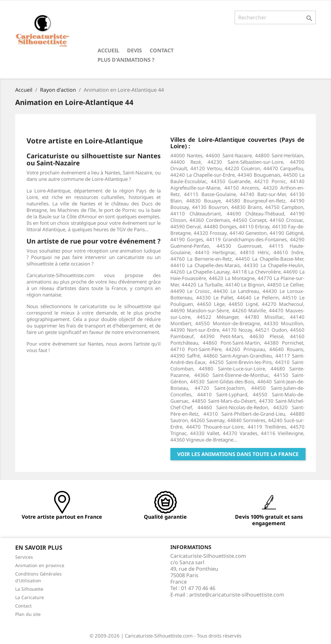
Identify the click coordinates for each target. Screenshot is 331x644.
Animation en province (40, 565)
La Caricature (30, 597)
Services (24, 557)
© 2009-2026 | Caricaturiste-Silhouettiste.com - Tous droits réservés (165, 636)
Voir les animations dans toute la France (238, 454)
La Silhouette (29, 589)
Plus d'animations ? (126, 60)
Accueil (108, 50)
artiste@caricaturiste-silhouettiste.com (237, 595)
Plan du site (28, 614)
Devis (134, 50)
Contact (162, 50)
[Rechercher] (275, 17)
